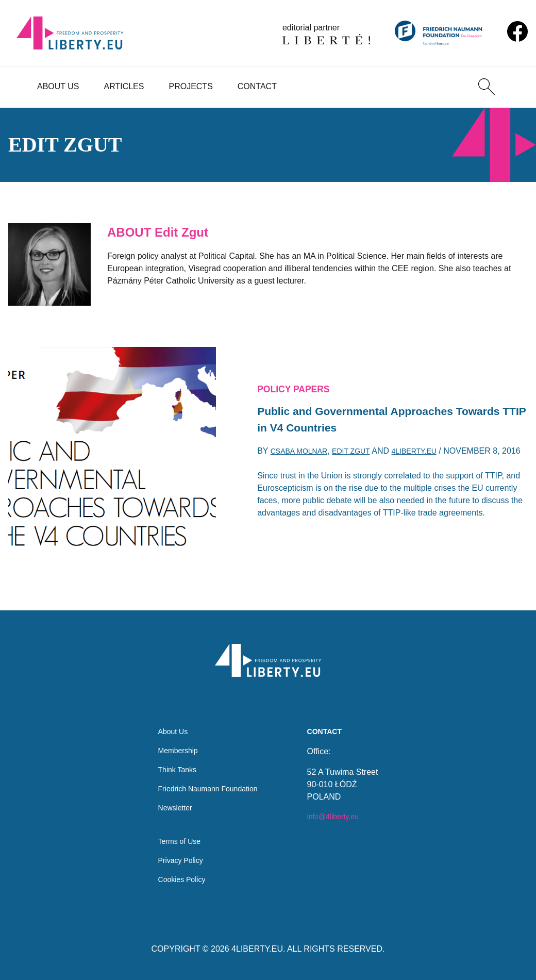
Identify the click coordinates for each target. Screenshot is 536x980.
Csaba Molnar (303, 449)
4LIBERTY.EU (257, 949)
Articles (124, 86)
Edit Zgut (362, 449)
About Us (58, 86)
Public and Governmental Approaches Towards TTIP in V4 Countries (369, 414)
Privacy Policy (177, 858)
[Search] (487, 87)
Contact (257, 86)
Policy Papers (298, 380)
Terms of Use (175, 837)
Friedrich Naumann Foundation (208, 780)
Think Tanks (173, 759)
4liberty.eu (431, 449)
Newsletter (171, 800)
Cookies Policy (178, 879)
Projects (190, 86)
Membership (174, 738)
